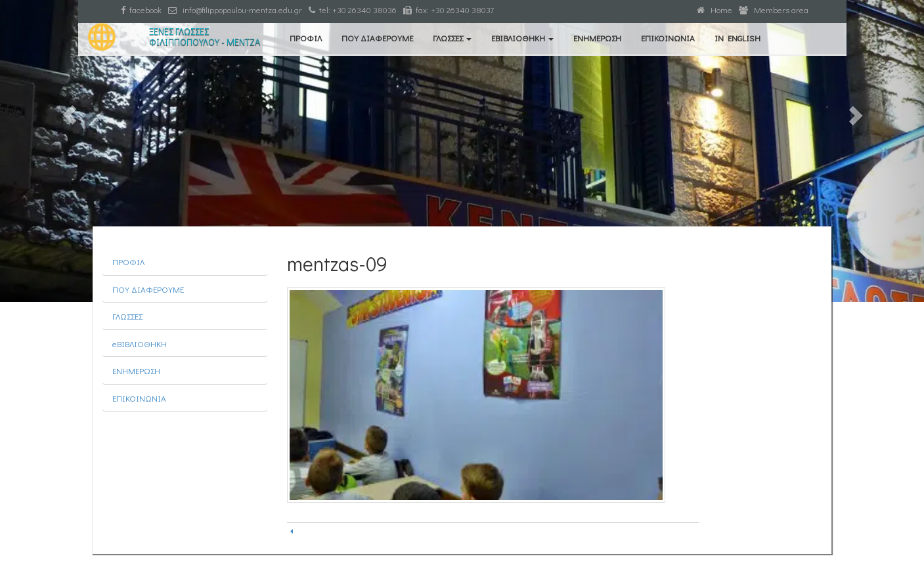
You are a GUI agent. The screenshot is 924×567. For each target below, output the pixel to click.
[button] (69, 151)
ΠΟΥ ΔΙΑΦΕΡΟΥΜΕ (377, 38)
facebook (141, 10)
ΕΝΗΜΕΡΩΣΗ (597, 38)
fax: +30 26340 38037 (449, 10)
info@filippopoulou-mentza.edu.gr (235, 10)
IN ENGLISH (737, 38)
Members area (774, 10)
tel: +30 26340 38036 (353, 10)
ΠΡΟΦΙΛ (306, 38)
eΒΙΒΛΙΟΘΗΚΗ (522, 38)
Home (715, 10)
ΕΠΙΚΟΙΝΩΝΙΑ (668, 38)
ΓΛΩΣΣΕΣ (452, 38)
